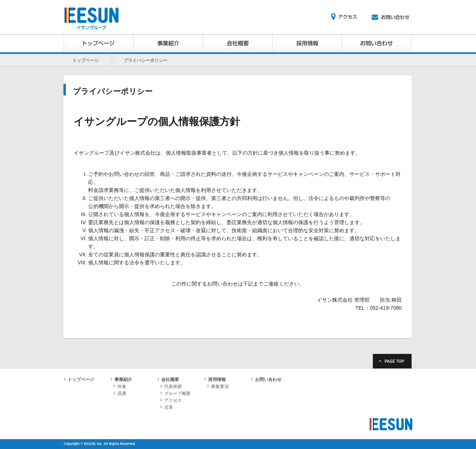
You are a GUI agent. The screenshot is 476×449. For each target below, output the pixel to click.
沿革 (167, 407)
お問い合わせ (266, 380)
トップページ (86, 60)
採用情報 (215, 380)
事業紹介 (121, 380)
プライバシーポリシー (146, 60)
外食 (120, 386)
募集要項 (218, 386)
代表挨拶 (171, 386)
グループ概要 (175, 393)
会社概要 (168, 380)
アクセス (171, 400)
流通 (120, 393)
